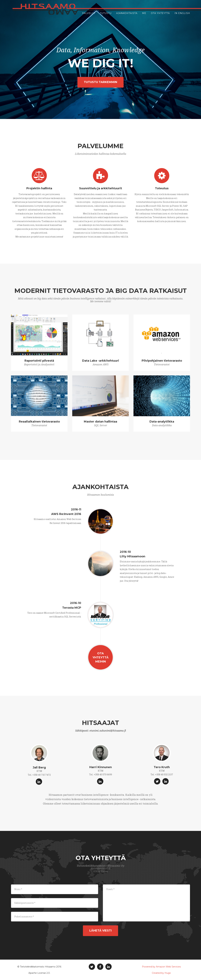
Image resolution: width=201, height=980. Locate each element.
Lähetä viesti (100, 931)
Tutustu (106, 16)
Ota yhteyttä (160, 16)
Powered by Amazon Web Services (161, 967)
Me (144, 16)
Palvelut (89, 16)
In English (182, 16)
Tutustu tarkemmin (100, 82)
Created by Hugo (161, 973)
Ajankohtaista (127, 16)
